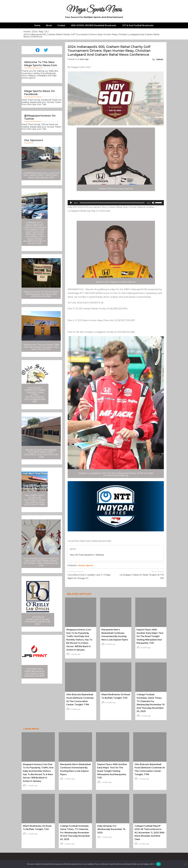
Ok (158, 864)
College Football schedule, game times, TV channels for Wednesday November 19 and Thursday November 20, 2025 (75, 833)
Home (37, 25)
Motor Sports (86, 565)
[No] (185, 864)
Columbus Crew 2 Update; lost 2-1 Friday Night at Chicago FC (92, 575)
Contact (61, 25)
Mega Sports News (94, 10)
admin (160, 59)
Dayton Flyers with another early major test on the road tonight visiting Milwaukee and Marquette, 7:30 (150, 636)
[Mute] (153, 203)
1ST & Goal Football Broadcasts (138, 25)
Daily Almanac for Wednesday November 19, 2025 (111, 829)
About (49, 25)
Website (100, 555)
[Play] (71, 203)
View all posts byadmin (82, 555)
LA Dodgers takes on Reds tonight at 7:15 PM (140, 575)
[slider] (112, 203)
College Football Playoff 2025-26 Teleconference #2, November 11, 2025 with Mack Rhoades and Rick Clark (149, 833)
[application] (116, 203)
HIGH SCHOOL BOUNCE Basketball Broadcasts (94, 25)
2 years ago (83, 59)
